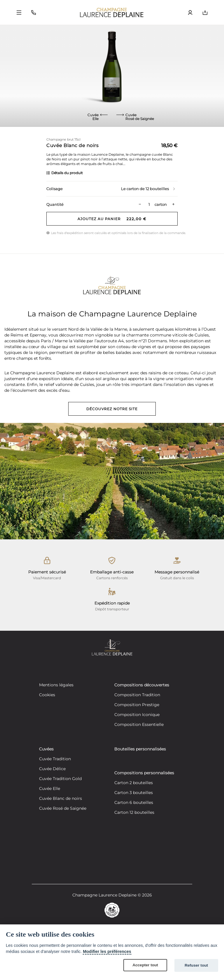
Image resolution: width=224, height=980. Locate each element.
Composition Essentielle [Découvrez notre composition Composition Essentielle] (139, 725)
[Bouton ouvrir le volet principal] (19, 13)
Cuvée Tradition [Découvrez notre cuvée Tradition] (55, 759)
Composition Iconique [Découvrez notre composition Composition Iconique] (137, 715)
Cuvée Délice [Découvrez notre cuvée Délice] (52, 769)
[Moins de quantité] (140, 204)
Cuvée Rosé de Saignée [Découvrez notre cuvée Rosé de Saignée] (63, 809)
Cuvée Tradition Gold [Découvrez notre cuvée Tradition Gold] (60, 779)
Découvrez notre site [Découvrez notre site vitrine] (112, 409)
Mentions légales (56, 685)
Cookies (47, 695)
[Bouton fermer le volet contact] (34, 13)
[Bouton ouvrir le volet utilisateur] (190, 13)
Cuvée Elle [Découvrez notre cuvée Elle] (50, 789)
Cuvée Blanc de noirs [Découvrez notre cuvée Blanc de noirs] (61, 799)
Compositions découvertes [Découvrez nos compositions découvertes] (142, 685)
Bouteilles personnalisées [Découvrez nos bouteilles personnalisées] (140, 749)
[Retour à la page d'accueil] (112, 12)
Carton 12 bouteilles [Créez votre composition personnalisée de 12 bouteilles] (134, 813)
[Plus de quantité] (173, 204)
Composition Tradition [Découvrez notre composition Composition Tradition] (137, 695)
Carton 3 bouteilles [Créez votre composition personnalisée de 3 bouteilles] (134, 793)
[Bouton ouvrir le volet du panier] (205, 13)
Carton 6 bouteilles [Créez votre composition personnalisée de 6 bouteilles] (134, 803)
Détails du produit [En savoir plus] (65, 173)
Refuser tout (196, 965)
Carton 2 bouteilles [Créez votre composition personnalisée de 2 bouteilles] (134, 783)
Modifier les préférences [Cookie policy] (107, 951)
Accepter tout (145, 965)
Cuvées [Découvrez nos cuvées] (46, 749)
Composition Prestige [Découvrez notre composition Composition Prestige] (137, 705)
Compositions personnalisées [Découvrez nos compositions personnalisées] (144, 773)
